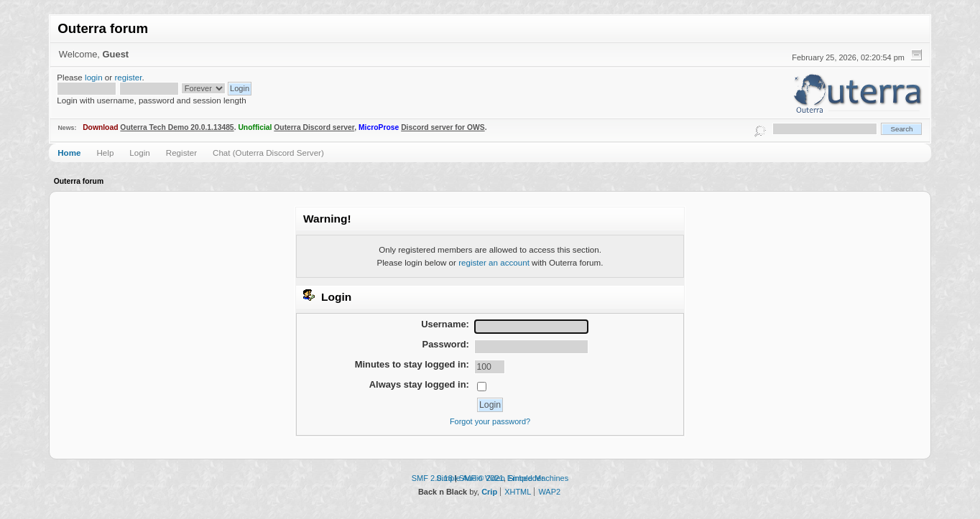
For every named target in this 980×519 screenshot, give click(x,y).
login (94, 77)
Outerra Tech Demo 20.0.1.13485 (177, 127)
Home (69, 153)
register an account (494, 262)
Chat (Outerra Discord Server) (268, 153)
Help (105, 153)
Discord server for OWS (443, 127)
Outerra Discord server (314, 127)
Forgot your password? (490, 421)
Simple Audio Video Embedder (490, 478)
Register (181, 153)
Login (139, 153)
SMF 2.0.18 (432, 478)
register (128, 77)
